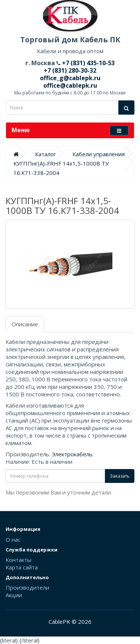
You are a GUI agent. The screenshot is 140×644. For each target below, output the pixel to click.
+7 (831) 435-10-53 (88, 63)
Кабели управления (99, 154)
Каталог (46, 154)
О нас (13, 539)
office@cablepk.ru (70, 85)
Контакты (18, 560)
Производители (27, 587)
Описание (25, 324)
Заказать (120, 476)
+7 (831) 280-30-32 (70, 70)
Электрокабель (72, 454)
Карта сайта (22, 567)
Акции (14, 595)
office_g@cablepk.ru (70, 78)
